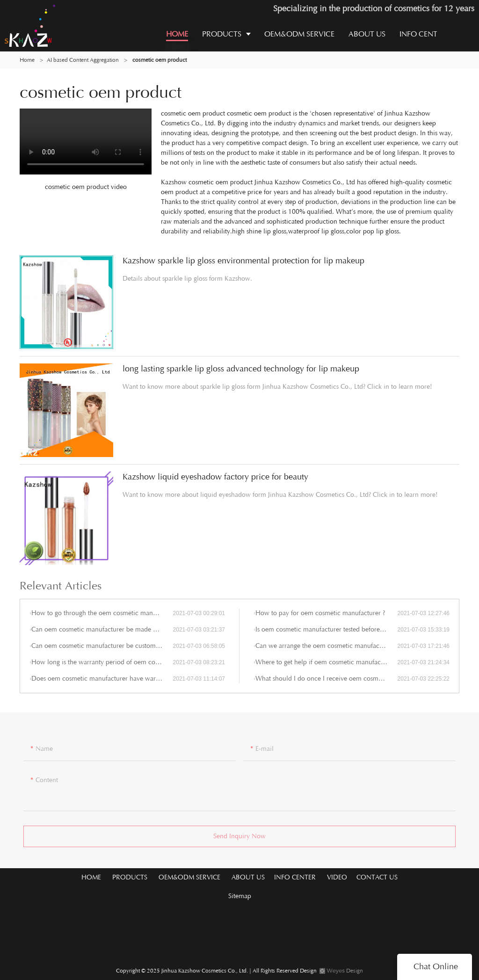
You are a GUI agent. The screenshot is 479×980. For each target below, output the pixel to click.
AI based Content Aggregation (83, 60)
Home (27, 60)
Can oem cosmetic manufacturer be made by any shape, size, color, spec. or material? (102, 629)
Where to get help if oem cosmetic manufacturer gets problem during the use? (326, 662)
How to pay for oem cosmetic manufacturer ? (320, 613)
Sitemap (240, 896)
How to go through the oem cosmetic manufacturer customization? (102, 613)
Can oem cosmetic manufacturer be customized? (101, 646)
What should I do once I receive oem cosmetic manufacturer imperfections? (326, 679)
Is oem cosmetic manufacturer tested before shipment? (326, 629)
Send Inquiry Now (239, 839)
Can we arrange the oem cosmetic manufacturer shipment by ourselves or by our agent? (326, 646)
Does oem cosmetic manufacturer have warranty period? (102, 679)
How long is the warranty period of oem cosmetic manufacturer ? (102, 662)
